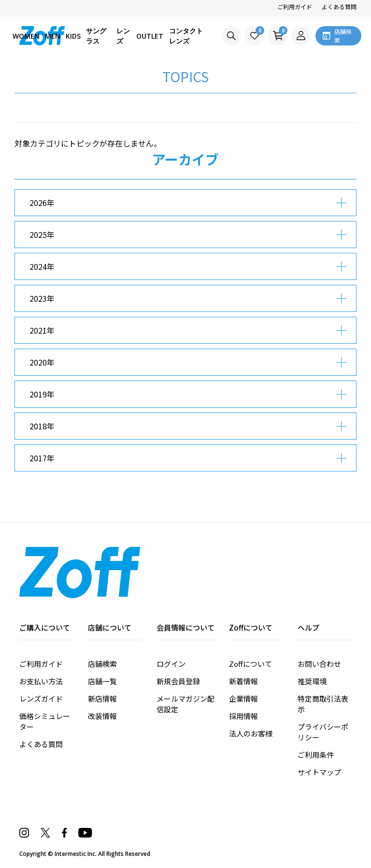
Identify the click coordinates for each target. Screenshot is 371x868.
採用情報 (243, 716)
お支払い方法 (41, 681)
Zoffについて (250, 664)
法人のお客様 (251, 733)
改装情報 (102, 716)
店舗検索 (102, 664)
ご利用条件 (316, 755)
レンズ (123, 36)
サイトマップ (319, 772)
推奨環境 (312, 681)
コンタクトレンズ (186, 36)
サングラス (96, 36)
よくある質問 (339, 7)
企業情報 (243, 699)
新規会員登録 (178, 681)
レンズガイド (41, 699)
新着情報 (243, 681)
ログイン (171, 664)
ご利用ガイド (295, 7)
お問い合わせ (319, 664)
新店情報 (102, 699)
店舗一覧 (102, 681)
